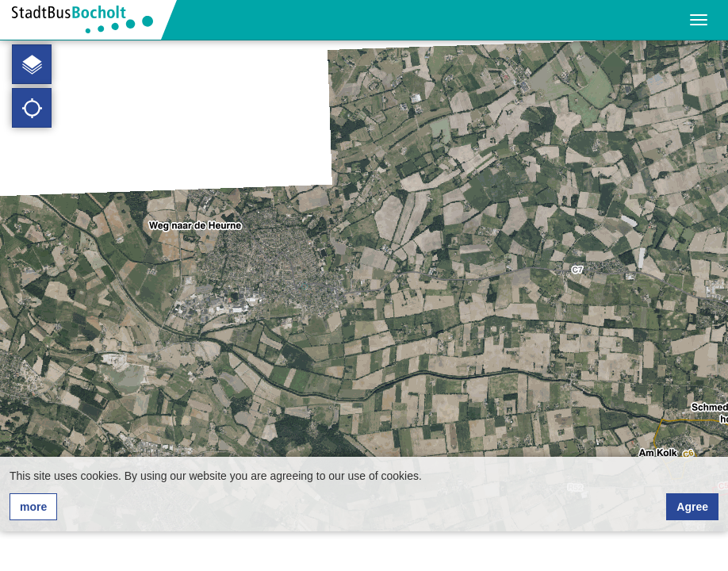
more (33, 507)
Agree (692, 507)
